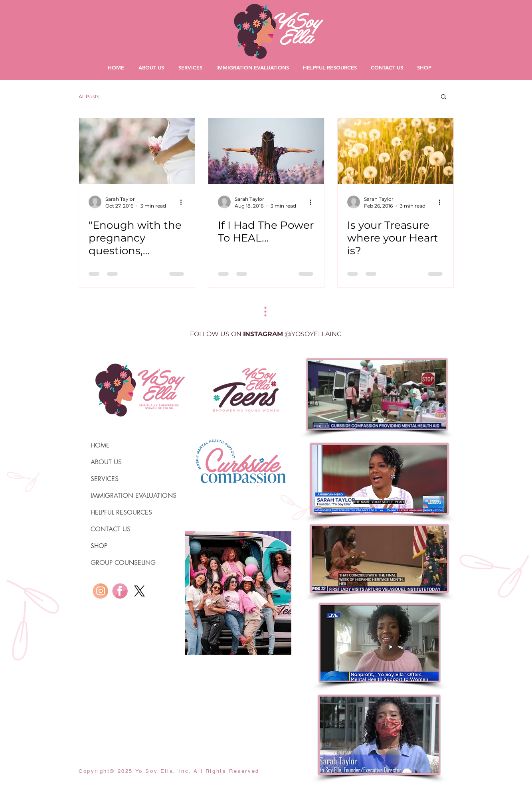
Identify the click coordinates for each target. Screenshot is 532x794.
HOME (100, 445)
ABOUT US (106, 462)
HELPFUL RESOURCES (121, 512)
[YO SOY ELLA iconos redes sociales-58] (120, 591)
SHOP (99, 546)
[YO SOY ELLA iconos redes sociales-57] (100, 591)
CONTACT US (111, 529)
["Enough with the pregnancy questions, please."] (137, 151)
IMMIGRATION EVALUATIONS (125, 496)
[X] (139, 591)
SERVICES (105, 479)
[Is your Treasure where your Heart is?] (396, 151)
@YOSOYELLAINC (313, 334)
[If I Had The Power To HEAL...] (266, 151)
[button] (444, 97)
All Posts (89, 96)
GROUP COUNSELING (123, 563)
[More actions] (184, 202)
